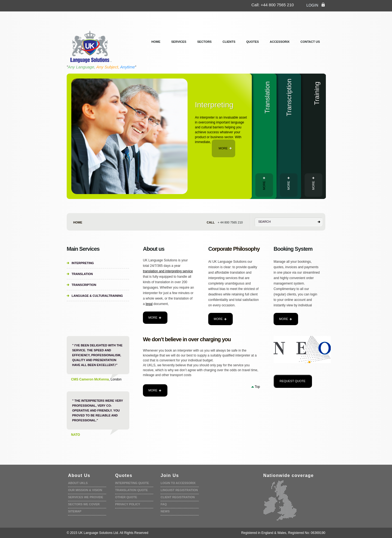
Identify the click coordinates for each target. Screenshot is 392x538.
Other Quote (126, 497)
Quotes (253, 42)
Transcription (84, 285)
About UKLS (78, 483)
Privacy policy (128, 504)
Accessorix (280, 42)
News (165, 511)
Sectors (204, 42)
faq (164, 504)
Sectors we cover (84, 504)
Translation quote (131, 490)
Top (257, 387)
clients (229, 42)
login (316, 5)
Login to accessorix (178, 483)
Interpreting (83, 263)
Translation (82, 274)
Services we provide (86, 497)
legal (149, 304)
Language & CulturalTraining (97, 296)
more (225, 148)
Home (156, 42)
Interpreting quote (132, 483)
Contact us (310, 42)
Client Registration (178, 497)
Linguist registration (179, 490)
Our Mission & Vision (85, 490)
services (179, 42)
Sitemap (75, 511)
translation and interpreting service (168, 271)
